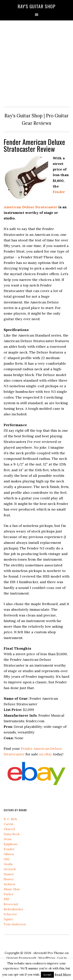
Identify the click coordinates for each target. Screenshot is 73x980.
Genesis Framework (21, 958)
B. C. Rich (10, 819)
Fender (9, 849)
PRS (6, 899)
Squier (8, 919)
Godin (8, 864)
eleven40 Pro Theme (49, 953)
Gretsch (10, 869)
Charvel (9, 829)
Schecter (10, 914)
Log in (62, 958)
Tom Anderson (15, 924)
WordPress (47, 958)
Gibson (9, 854)
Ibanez (9, 879)
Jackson (9, 884)
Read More (63, 975)
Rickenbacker (14, 909)
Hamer (9, 874)
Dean (8, 839)
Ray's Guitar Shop (36, 6)
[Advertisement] (36, 63)
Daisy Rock (12, 834)
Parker (9, 894)
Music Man (12, 889)
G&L (7, 859)
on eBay (46, 754)
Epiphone (11, 844)
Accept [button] (47, 975)
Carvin (8, 824)
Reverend (11, 904)
